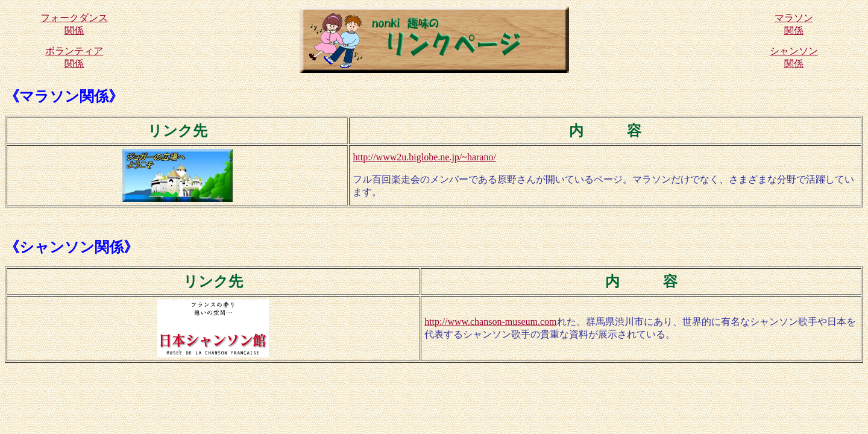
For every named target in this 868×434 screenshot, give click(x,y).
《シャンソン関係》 (71, 247)
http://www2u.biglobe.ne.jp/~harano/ (424, 157)
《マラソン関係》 (64, 96)
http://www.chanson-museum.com (490, 322)
